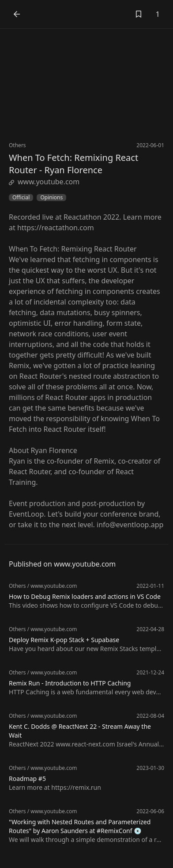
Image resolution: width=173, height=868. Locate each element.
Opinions (51, 198)
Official (21, 198)
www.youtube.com (44, 182)
